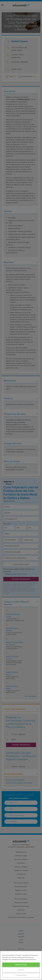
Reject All (21, 970)
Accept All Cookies (21, 965)
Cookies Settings (21, 975)
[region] (21, 965)
